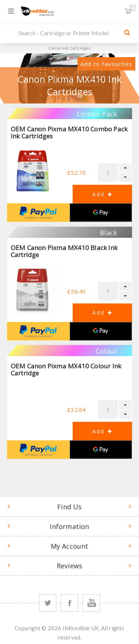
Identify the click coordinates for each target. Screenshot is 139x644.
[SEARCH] (68, 33)
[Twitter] (48, 603)
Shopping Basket (133, 8)
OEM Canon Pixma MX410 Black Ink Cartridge (64, 251)
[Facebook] (69, 603)
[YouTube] (91, 603)
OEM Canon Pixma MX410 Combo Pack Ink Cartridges (69, 132)
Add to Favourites (106, 64)
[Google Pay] (101, 213)
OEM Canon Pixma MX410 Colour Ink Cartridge (66, 369)
